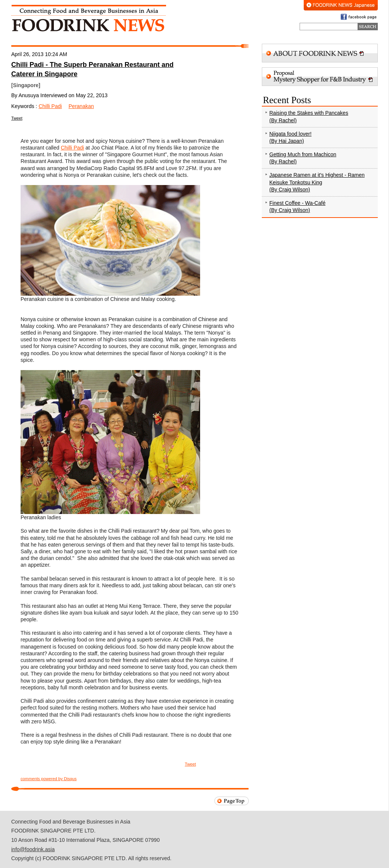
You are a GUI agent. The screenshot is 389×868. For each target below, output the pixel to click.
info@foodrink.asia (33, 849)
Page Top (232, 801)
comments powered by (49, 779)
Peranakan (81, 106)
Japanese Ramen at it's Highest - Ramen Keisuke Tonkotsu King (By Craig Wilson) (317, 182)
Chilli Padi (50, 106)
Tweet (17, 118)
